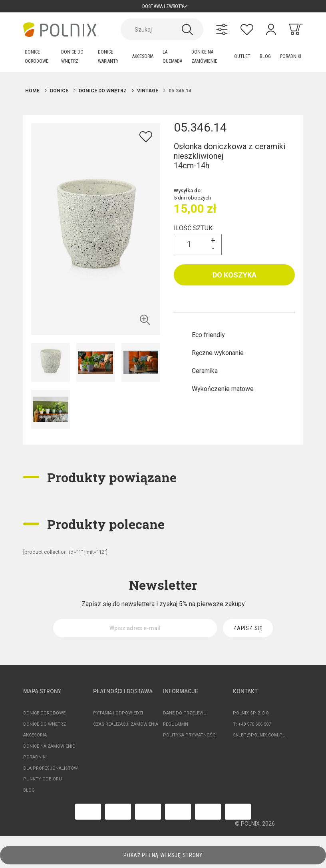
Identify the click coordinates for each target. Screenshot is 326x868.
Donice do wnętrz (45, 727)
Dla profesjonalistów (51, 771)
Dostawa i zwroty (163, 8)
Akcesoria (35, 739)
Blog (29, 793)
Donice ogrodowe (44, 717)
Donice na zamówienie (49, 749)
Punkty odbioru (43, 783)
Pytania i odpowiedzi (118, 717)
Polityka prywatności (190, 739)
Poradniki (35, 761)
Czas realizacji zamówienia (126, 727)
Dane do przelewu (185, 717)
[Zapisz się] (248, 632)
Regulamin (176, 727)
